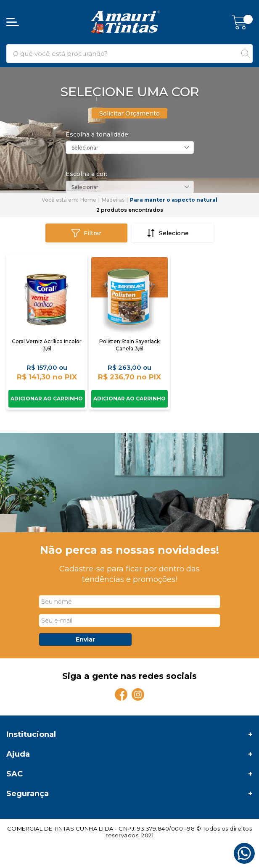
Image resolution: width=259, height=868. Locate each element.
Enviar (85, 639)
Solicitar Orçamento (129, 113)
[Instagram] (138, 694)
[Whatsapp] (244, 853)
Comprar (47, 399)
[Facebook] (121, 694)
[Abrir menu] (13, 22)
